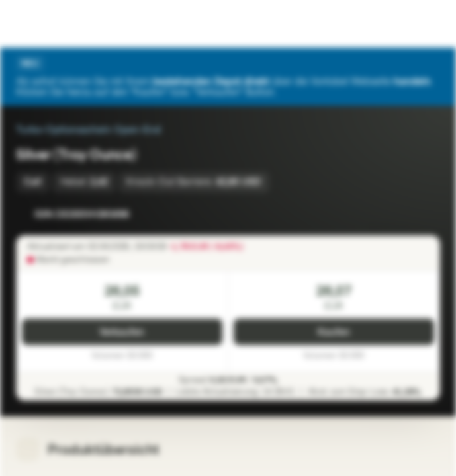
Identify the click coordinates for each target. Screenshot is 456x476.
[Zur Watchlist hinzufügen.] (400, 214)
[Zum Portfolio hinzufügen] (427, 214)
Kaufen (334, 332)
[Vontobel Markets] (52, 24)
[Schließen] (432, 63)
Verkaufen (122, 332)
